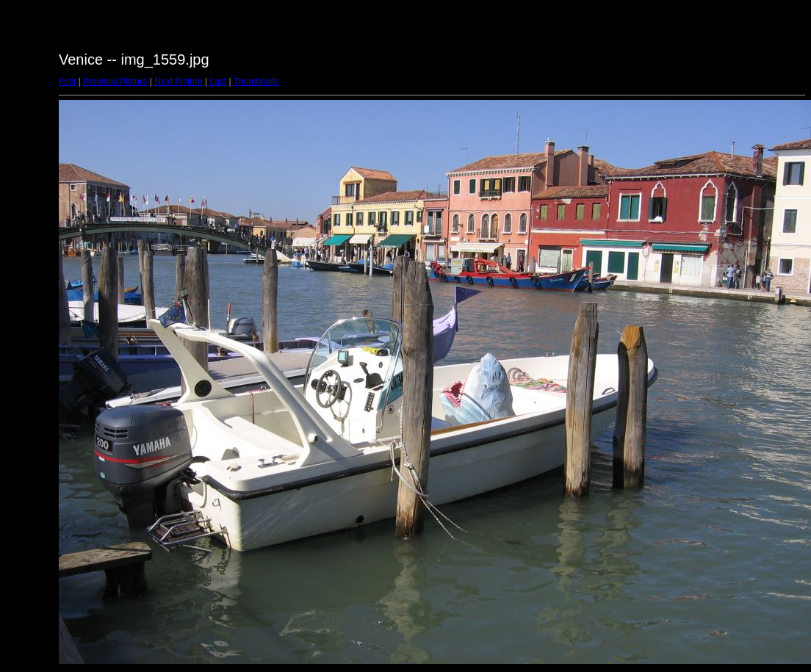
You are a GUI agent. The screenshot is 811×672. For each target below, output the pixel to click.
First (67, 82)
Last (218, 82)
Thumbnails (256, 82)
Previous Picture (115, 82)
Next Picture (178, 82)
